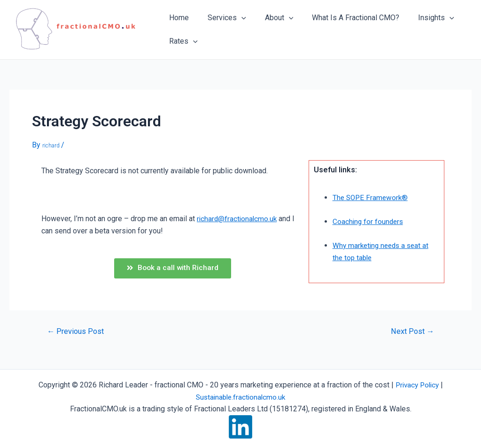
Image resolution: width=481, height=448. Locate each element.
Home (177, 18)
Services (221, 18)
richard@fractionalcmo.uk (238, 219)
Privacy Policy (417, 385)
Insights (419, 18)
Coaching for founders (369, 221)
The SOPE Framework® (372, 197)
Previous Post (77, 333)
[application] (236, 18)
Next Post (411, 333)
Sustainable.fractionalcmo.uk (241, 397)
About (270, 18)
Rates (182, 41)
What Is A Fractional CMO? (342, 18)
